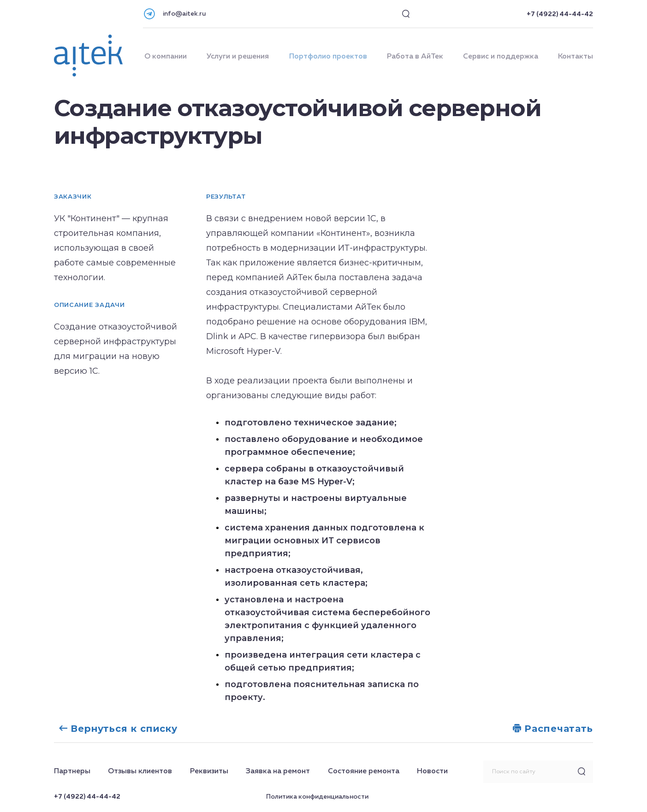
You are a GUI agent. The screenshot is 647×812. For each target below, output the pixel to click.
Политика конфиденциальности (317, 797)
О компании (166, 57)
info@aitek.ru (184, 14)
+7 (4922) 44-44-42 (560, 14)
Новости (432, 771)
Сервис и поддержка (501, 57)
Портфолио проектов (328, 57)
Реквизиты (209, 771)
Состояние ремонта (364, 771)
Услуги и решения (238, 57)
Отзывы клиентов (140, 771)
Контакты (576, 57)
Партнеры (72, 771)
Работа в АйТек (415, 57)
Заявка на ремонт (278, 771)
